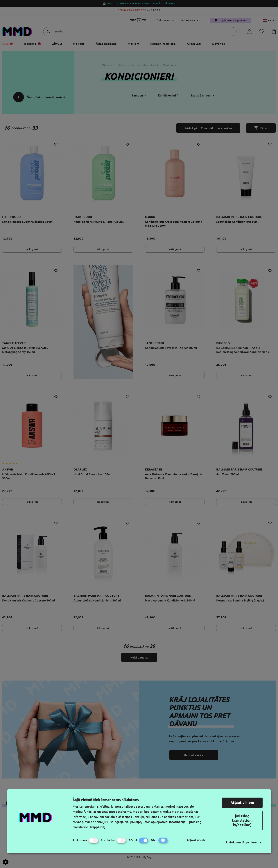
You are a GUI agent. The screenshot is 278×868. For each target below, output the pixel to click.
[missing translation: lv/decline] (242, 820)
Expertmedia (252, 842)
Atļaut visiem (242, 803)
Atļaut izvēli (196, 840)
